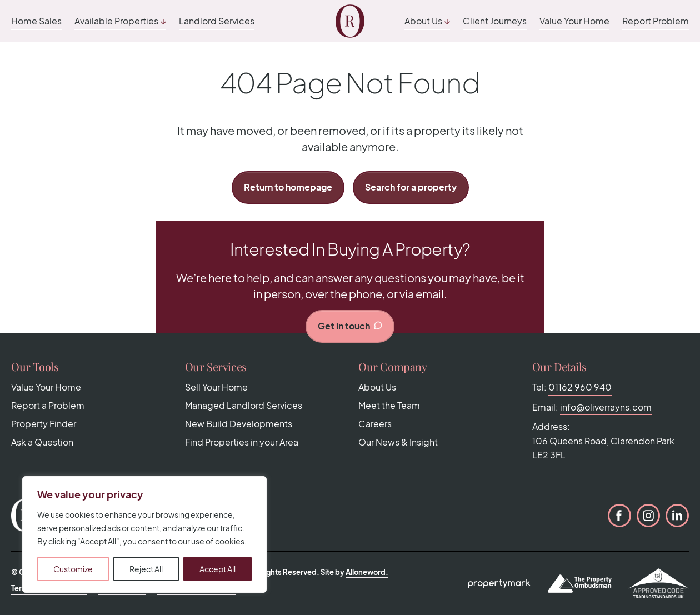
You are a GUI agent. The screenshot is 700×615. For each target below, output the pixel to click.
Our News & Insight (398, 442)
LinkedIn (677, 516)
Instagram (648, 516)
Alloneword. (367, 572)
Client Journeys (495, 21)
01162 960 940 (580, 387)
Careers (375, 424)
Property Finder (44, 424)
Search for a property (411, 187)
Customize (73, 569)
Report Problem (656, 21)
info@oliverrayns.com (606, 407)
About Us (423, 21)
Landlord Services (217, 21)
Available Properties (116, 21)
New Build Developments (239, 424)
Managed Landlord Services (244, 405)
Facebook (619, 516)
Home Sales (36, 21)
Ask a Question (42, 442)
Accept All (217, 569)
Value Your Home (574, 21)
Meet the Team (389, 405)
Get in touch (350, 326)
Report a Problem (48, 405)
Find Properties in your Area (242, 442)
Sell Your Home (216, 387)
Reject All (146, 569)
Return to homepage (288, 187)
